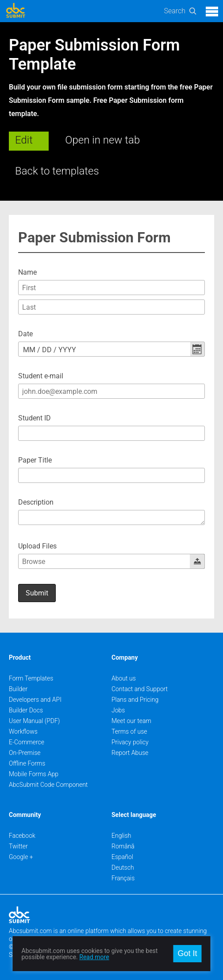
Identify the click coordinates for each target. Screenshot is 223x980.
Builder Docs (26, 710)
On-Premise (25, 753)
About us (124, 678)
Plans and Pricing (135, 700)
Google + (21, 857)
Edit (24, 140)
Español (122, 857)
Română (123, 846)
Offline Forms (27, 763)
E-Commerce (27, 742)
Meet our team (131, 721)
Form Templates (31, 678)
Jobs (118, 710)
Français (123, 878)
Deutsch (123, 867)
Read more (94, 957)
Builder (18, 689)
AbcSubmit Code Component (48, 785)
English (121, 836)
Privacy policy (130, 742)
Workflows (23, 731)
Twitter (18, 846)
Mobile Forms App (34, 774)
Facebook (22, 836)
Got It (187, 953)
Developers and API (35, 700)
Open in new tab (102, 140)
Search (175, 11)
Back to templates (57, 171)
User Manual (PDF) (34, 721)
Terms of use (129, 731)
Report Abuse (130, 753)
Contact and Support (140, 689)
